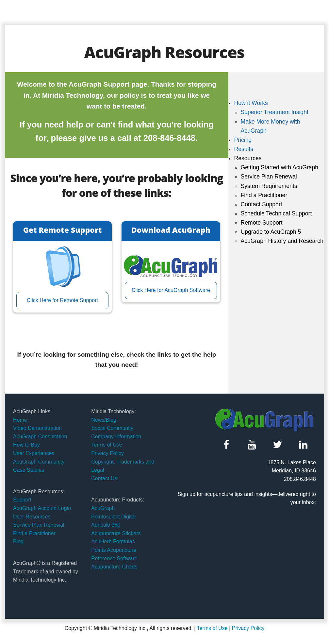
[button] (226, 445)
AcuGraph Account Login (42, 508)
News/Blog (104, 420)
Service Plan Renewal (269, 177)
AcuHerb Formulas (113, 542)
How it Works (251, 103)
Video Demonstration (37, 428)
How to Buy (26, 445)
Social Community (112, 428)
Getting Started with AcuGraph (279, 167)
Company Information (116, 437)
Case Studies (29, 470)
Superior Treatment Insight (274, 112)
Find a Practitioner (264, 195)
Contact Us (104, 478)
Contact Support (261, 204)
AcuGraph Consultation (40, 437)
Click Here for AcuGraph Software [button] (171, 290)
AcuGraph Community (39, 462)
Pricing (243, 140)
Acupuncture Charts (114, 567)
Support (22, 500)
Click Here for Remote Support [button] (62, 300)
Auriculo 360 (106, 525)
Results (244, 149)
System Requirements (269, 186)
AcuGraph (103, 508)
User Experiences (34, 453)
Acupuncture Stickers (116, 533)
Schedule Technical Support (276, 213)
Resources (248, 158)
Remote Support (261, 223)
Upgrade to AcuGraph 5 (271, 232)
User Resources (32, 517)
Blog (18, 542)
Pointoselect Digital (113, 517)
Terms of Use (107, 445)
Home (20, 420)
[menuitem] (279, 117)
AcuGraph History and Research (282, 241)
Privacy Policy (107, 453)
